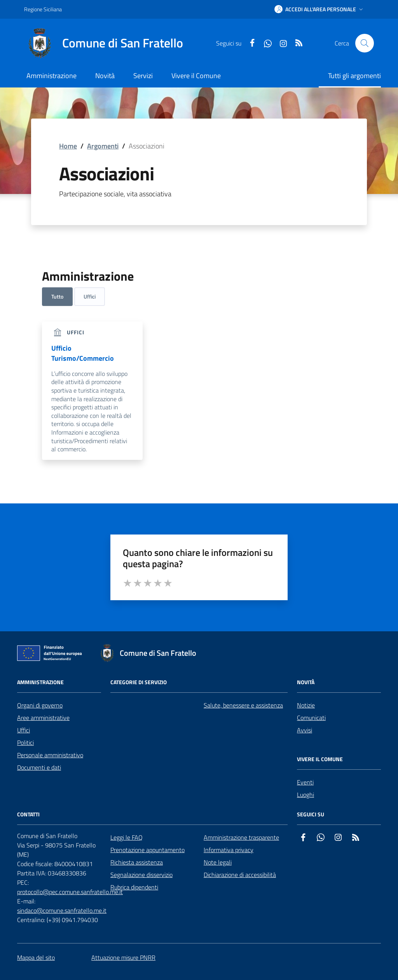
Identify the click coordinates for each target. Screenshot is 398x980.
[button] (319, 9)
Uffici (90, 296)
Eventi (305, 782)
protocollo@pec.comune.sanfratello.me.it (70, 892)
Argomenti (103, 146)
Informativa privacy (229, 850)
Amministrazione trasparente (241, 837)
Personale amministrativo (50, 755)
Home (68, 146)
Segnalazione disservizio (141, 875)
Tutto (57, 296)
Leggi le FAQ (127, 837)
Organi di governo (40, 705)
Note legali (218, 862)
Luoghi (305, 795)
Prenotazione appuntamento (148, 850)
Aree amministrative (43, 718)
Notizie (306, 705)
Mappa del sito (36, 957)
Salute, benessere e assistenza (243, 705)
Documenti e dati (39, 767)
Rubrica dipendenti (134, 887)
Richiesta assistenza (137, 862)
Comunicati (311, 718)
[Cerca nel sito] (365, 43)
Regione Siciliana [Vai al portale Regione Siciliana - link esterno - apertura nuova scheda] (43, 9)
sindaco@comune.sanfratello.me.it (62, 910)
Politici (25, 742)
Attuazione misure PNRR (123, 957)
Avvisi (305, 730)
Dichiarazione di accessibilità (240, 875)
